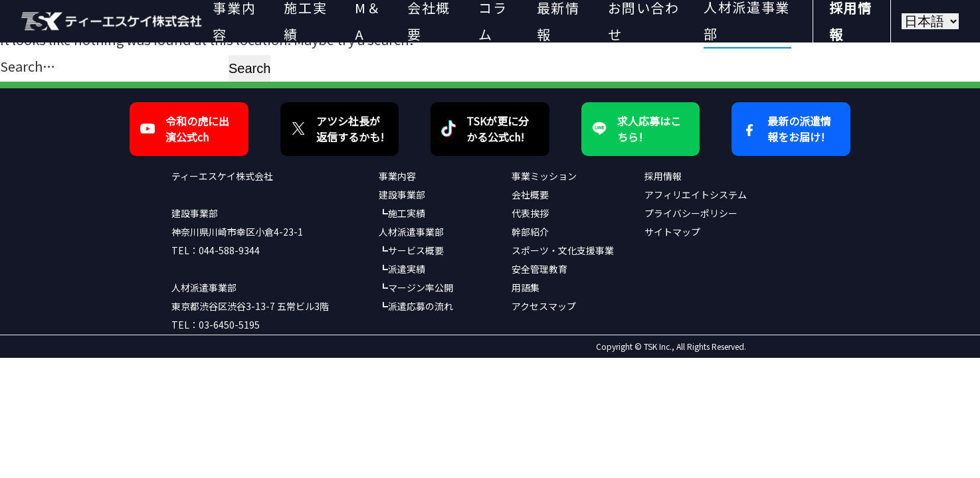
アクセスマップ (544, 306)
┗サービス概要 (411, 250)
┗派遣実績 (402, 269)
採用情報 (663, 176)
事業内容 (397, 176)
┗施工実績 (402, 213)
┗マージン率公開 (416, 287)
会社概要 (530, 195)
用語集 (526, 287)
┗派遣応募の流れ (416, 306)
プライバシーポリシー (691, 213)
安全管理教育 (539, 269)
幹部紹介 (530, 232)
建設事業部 (402, 195)
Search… (28, 66)
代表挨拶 (530, 213)
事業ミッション (544, 176)
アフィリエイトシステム (696, 195)
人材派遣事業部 (411, 232)
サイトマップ (672, 232)
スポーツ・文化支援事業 (563, 250)
